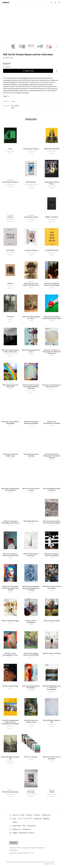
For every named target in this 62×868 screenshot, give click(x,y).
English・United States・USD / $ (23, 833)
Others (15, 822)
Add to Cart (28, 71)
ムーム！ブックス (25, 819)
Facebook (17, 829)
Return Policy (17, 826)
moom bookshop (6, 3)
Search (52, 3)
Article (22, 815)
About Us (16, 815)
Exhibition (29, 815)
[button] (57, 47)
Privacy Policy (31, 826)
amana (13, 101)
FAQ (24, 826)
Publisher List (46, 815)
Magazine (46, 819)
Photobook (38, 819)
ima (8, 96)
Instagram (27, 829)
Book (14, 819)
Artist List (37, 815)
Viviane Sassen (8, 58)
